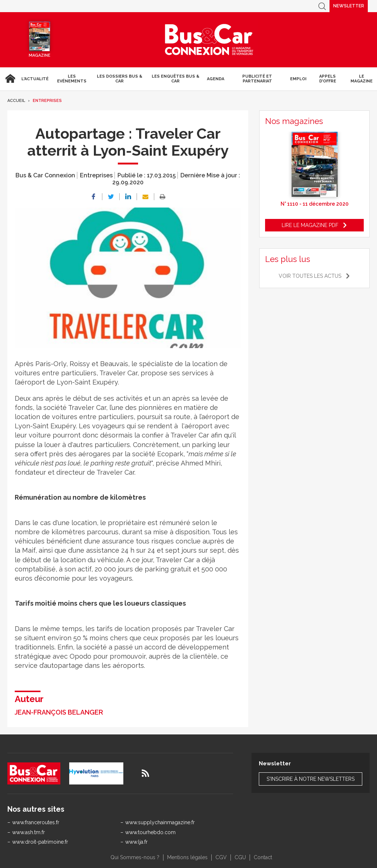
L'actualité (35, 79)
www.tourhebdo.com (150, 832)
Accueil (9, 79)
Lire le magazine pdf (310, 225)
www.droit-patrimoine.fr (40, 842)
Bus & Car (209, 40)
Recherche (322, 6)
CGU (240, 857)
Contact (263, 857)
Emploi (298, 79)
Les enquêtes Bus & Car (175, 79)
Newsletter (349, 6)
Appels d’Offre (328, 79)
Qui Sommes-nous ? (135, 857)
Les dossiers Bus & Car (119, 79)
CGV (221, 857)
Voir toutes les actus (310, 276)
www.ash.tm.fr (29, 832)
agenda (216, 79)
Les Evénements (72, 79)
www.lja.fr (136, 842)
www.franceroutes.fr (36, 822)
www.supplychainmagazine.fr (160, 822)
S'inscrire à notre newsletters (311, 779)
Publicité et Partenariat (257, 79)
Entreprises (47, 101)
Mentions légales (187, 857)
